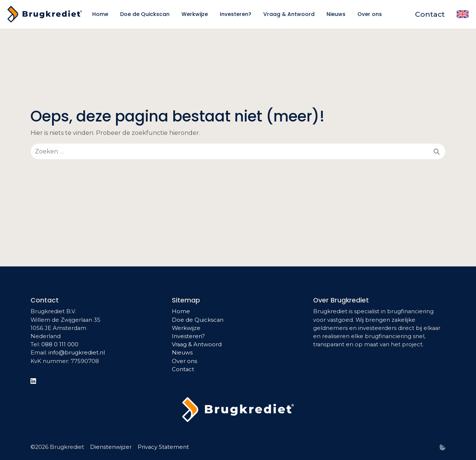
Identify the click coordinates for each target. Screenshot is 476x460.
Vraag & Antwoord (197, 344)
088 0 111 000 (60, 344)
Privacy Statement (163, 447)
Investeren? (188, 336)
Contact (183, 369)
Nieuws (182, 353)
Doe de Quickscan (198, 320)
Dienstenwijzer (111, 447)
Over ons (184, 361)
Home (181, 311)
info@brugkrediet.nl (77, 353)
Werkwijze (186, 328)
